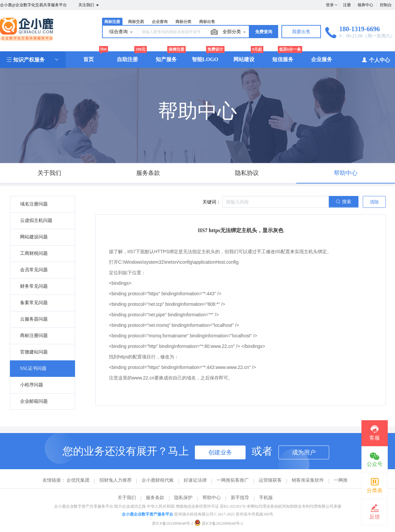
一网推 (341, 480)
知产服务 (166, 59)
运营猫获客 (270, 480)
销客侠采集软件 (308, 480)
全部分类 (235, 32)
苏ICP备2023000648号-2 (173, 523)
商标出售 (207, 22)
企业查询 (160, 22)
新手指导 (240, 498)
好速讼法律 (195, 480)
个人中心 (376, 60)
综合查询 (121, 32)
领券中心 (365, 5)
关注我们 (89, 5)
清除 (374, 202)
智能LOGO (205, 59)
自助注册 (127, 59)
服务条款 (155, 498)
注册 (347, 5)
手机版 (266, 498)
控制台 (386, 5)
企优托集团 (78, 480)
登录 (330, 5)
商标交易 (136, 22)
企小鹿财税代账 (158, 480)
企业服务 (322, 59)
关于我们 (127, 498)
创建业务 (220, 452)
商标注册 (112, 22)
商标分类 (183, 22)
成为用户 (304, 452)
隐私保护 (183, 498)
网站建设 (244, 59)
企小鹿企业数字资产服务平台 (147, 514)
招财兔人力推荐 (116, 480)
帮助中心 (212, 498)
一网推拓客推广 (233, 480)
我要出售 (301, 32)
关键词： (212, 202)
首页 (89, 59)
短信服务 (283, 59)
